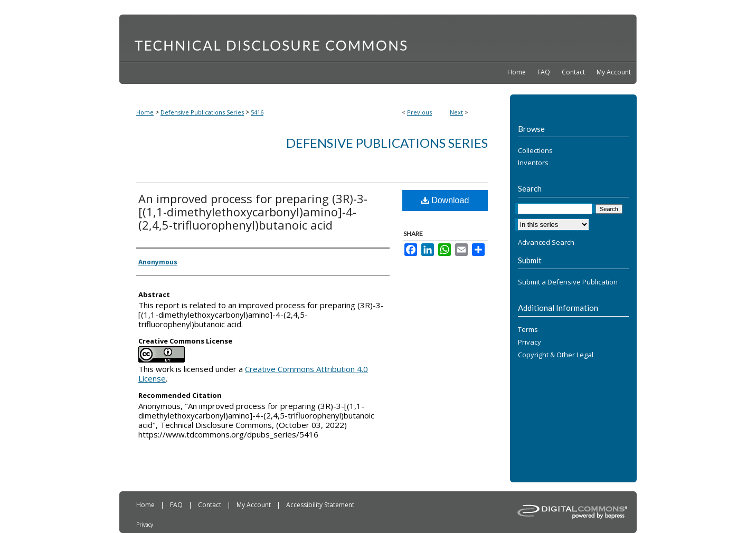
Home (145, 112)
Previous (419, 112)
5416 (257, 112)
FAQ (177, 505)
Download (445, 200)
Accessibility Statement (320, 505)
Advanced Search (546, 242)
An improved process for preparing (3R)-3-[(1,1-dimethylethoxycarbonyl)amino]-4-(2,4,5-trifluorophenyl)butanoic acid (253, 212)
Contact (210, 505)
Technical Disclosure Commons (378, 37)
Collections (535, 151)
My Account (254, 505)
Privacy (530, 342)
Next (456, 112)
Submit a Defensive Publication (568, 282)
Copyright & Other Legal (556, 355)
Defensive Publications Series (202, 112)
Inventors (533, 163)
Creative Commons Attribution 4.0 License (253, 374)
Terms (528, 330)
